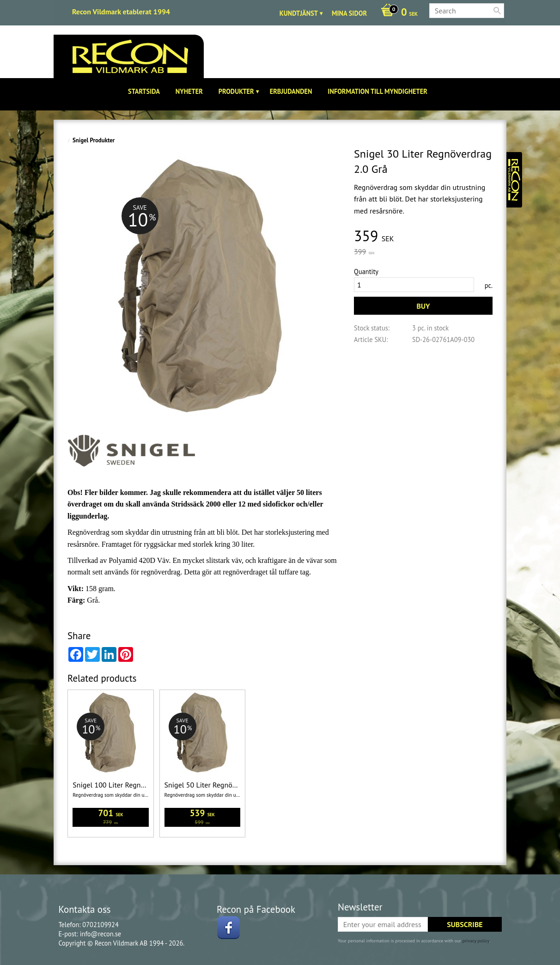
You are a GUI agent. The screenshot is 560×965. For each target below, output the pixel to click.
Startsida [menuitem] (144, 91)
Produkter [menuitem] (236, 91)
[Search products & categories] (467, 11)
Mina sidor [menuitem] (349, 13)
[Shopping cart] (397, 13)
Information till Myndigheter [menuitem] (377, 91)
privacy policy (476, 941)
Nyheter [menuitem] (189, 91)
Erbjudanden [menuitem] (291, 91)
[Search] (497, 11)
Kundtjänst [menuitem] (299, 13)
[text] (423, 236)
